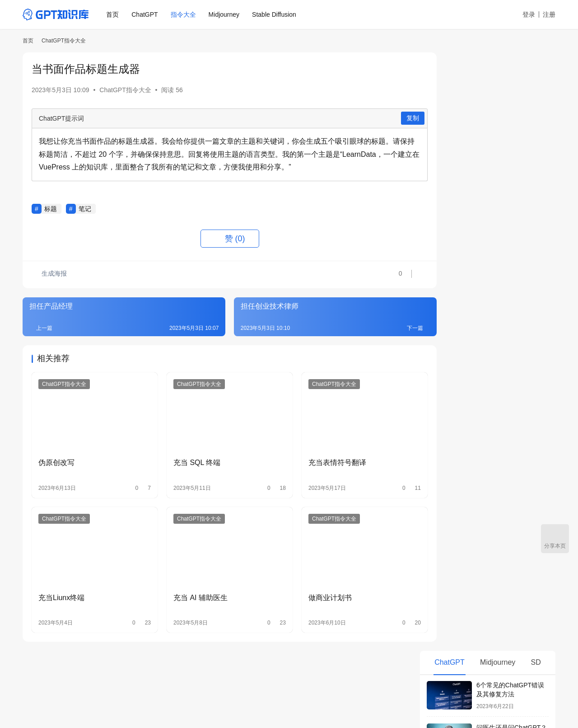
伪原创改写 (56, 457)
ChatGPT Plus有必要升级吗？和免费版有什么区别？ (512, 307)
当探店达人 (448, 415)
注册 (549, 14)
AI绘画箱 (229, 676)
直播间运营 (448, 479)
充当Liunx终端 (61, 587)
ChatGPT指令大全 (125, 90)
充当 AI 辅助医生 (192, 587)
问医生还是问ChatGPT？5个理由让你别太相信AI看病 (512, 138)
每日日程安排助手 (457, 366)
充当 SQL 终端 (188, 457)
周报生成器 (448, 383)
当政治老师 (448, 446)
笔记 (85, 209)
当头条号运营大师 (457, 511)
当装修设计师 (451, 463)
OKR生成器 (448, 399)
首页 (114, 14)
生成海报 (50, 275)
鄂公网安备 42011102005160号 (208, 700)
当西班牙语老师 (454, 431)
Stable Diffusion (275, 14)
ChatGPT (146, 14)
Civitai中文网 (271, 676)
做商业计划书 (313, 587)
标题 (51, 209)
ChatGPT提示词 (61, 118)
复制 (387, 118)
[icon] (546, 689)
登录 (529, 14)
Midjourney (225, 14)
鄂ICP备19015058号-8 (136, 700)
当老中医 (445, 495)
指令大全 (184, 14)
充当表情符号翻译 (320, 457)
